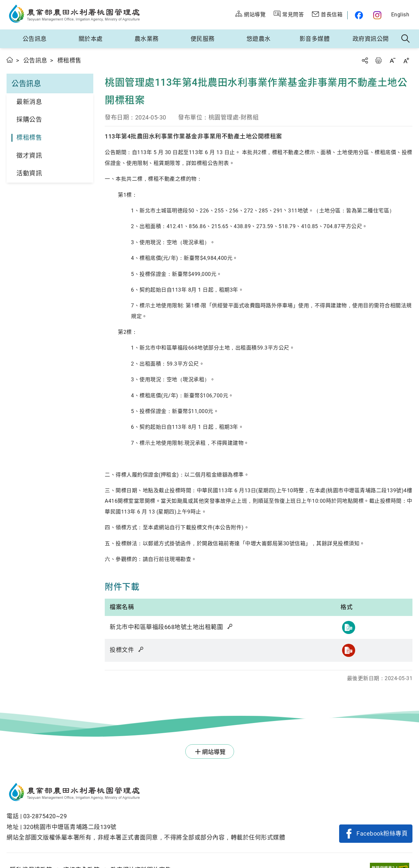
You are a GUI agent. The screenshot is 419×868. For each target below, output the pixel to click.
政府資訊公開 (371, 39)
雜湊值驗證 (230, 626)
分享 (365, 60)
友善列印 (378, 60)
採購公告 (29, 120)
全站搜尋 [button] (406, 39)
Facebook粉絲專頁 (382, 833)
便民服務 (203, 39)
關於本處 (91, 39)
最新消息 (29, 102)
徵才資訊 (29, 156)
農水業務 (147, 39)
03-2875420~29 (45, 816)
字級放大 (406, 60)
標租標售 (29, 138)
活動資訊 (29, 173)
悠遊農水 (259, 39)
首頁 (10, 60)
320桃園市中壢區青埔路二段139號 (70, 827)
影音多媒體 (315, 39)
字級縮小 (392, 60)
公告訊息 (35, 39)
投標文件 (127, 650)
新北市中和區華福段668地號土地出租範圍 (172, 627)
